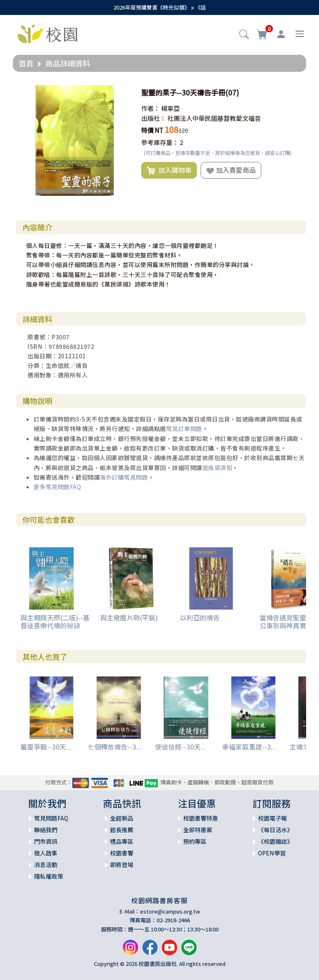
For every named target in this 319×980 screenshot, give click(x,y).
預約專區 (195, 841)
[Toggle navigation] (300, 34)
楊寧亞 (171, 108)
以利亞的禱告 (200, 617)
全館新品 (122, 818)
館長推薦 (122, 830)
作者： (151, 108)
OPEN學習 (272, 853)
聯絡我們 (46, 830)
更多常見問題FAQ (58, 487)
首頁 (26, 63)
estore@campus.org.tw (170, 911)
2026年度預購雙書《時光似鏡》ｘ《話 (160, 7)
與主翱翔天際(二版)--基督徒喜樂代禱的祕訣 (55, 621)
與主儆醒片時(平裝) (129, 617)
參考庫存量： (160, 142)
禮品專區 (122, 841)
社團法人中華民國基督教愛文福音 (214, 118)
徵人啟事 (46, 853)
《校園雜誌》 (275, 841)
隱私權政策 (49, 876)
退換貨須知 (217, 468)
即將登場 (122, 865)
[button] (244, 35)
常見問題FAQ (51, 818)
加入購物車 (169, 170)
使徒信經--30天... (180, 747)
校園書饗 (122, 853)
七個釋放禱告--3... (114, 747)
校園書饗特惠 (201, 818)
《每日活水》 (275, 830)
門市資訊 (46, 841)
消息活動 (46, 865)
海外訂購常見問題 (124, 477)
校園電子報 (272, 818)
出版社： (154, 118)
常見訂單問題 (184, 429)
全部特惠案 (198, 830)
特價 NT (152, 130)
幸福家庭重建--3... (249, 747)
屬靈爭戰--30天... (46, 747)
